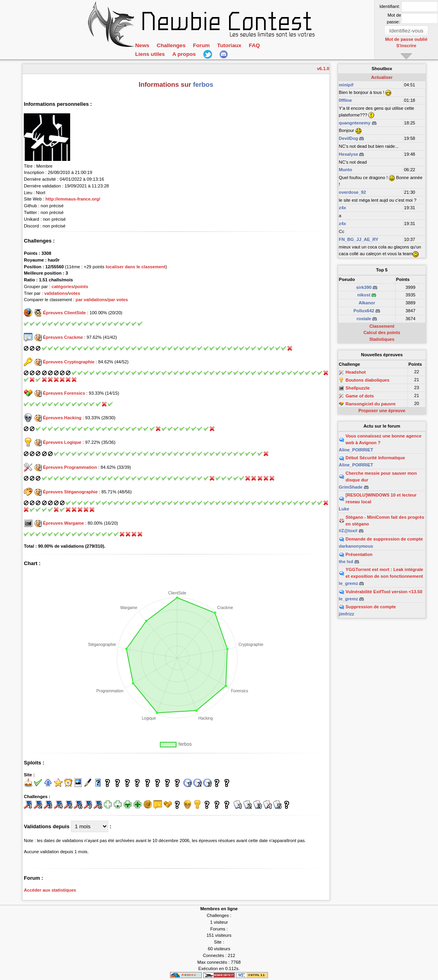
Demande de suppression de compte (384, 539)
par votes (118, 300)
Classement (382, 326)
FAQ (253, 45)
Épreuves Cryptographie (69, 362)
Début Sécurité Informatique (375, 458)
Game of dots (360, 396)
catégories (63, 287)
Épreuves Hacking (62, 418)
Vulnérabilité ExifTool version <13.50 (384, 592)
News (142, 45)
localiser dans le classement (135, 267)
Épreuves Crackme (63, 337)
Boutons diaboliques (368, 380)
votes (74, 293)
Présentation (359, 554)
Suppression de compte (371, 607)
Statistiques (382, 339)
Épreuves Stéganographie (70, 492)
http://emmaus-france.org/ (73, 199)
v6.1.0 (323, 69)
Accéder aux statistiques (50, 890)
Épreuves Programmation (70, 467)
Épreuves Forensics (64, 393)
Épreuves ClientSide (64, 313)
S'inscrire (406, 46)
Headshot (356, 373)
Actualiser (382, 77)
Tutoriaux (228, 45)
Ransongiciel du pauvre (371, 404)
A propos (184, 54)
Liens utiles (150, 54)
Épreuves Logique (62, 442)
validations (55, 293)
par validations (91, 300)
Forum (201, 45)
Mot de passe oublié (406, 39)
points (82, 287)
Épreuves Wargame (63, 523)
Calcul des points (382, 332)
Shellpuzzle (358, 388)
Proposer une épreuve (382, 411)
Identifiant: (390, 6)
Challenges (171, 45)
